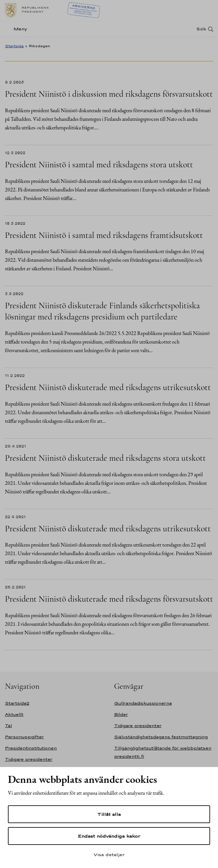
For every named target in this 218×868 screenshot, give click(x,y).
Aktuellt (14, 714)
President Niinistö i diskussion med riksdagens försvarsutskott (109, 94)
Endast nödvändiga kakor (109, 836)
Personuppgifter (24, 737)
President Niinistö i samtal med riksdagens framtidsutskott (104, 235)
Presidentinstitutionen (31, 748)
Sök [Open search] (201, 29)
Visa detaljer (109, 854)
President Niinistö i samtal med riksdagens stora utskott (99, 165)
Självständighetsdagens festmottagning (161, 737)
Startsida (14, 46)
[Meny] (18, 29)
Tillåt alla (109, 814)
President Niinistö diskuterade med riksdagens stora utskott (105, 458)
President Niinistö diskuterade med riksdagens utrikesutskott (108, 387)
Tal (8, 726)
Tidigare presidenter (29, 759)
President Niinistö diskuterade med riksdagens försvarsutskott (109, 599)
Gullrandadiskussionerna (143, 703)
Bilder (121, 714)
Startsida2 (17, 703)
